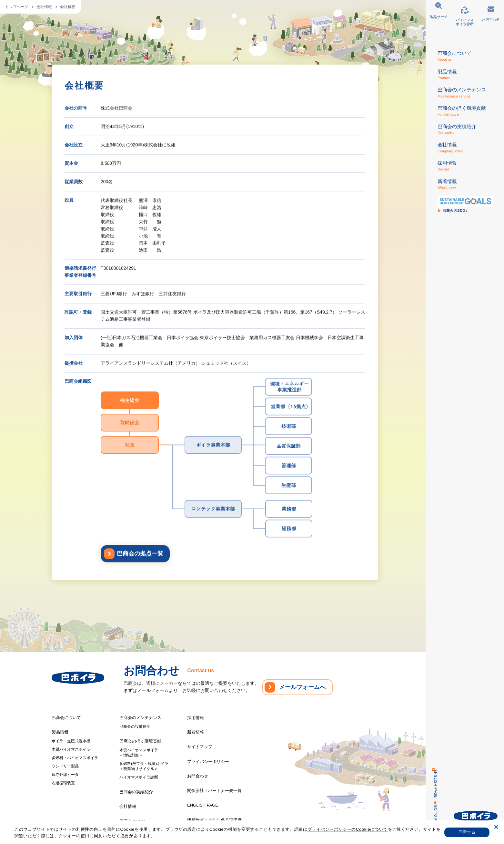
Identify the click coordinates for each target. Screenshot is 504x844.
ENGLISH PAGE (432, 784)
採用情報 (196, 718)
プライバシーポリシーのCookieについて (348, 829)
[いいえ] (496, 828)
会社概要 (68, 7)
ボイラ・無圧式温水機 (71, 741)
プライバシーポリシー (208, 762)
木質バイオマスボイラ (71, 749)
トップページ (17, 7)
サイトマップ (200, 747)
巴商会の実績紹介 (136, 792)
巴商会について (66, 718)
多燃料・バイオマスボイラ (75, 758)
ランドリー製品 (65, 766)
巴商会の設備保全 (135, 726)
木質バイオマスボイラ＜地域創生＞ (139, 753)
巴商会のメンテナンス (140, 718)
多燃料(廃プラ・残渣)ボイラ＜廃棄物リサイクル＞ (144, 766)
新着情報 (196, 732)
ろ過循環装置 (63, 783)
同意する (467, 832)
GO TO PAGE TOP (432, 821)
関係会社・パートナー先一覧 (214, 791)
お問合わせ (198, 776)
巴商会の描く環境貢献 (140, 741)
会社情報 (44, 7)
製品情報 (60, 732)
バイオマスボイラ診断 (139, 777)
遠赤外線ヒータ (65, 775)
